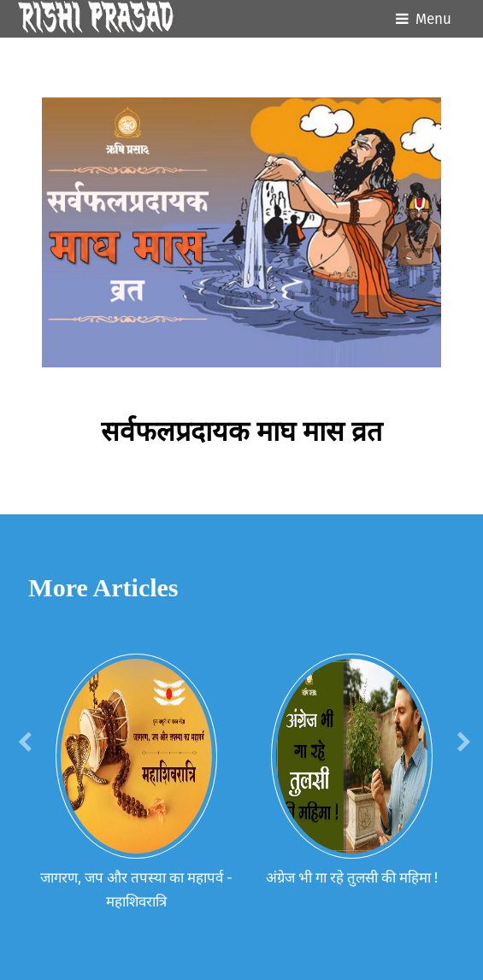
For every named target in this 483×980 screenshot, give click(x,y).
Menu (433, 19)
